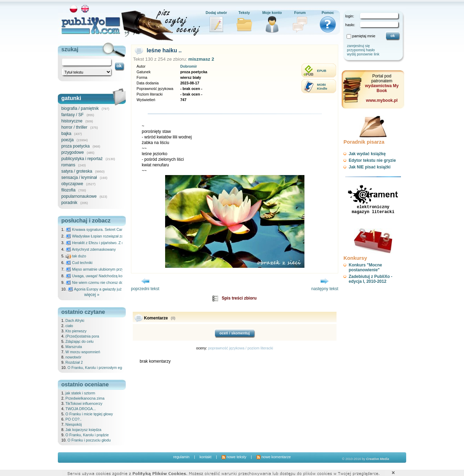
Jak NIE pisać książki (370, 167)
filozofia (68, 190)
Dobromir (188, 66)
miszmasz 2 (201, 59)
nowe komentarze (274, 457)
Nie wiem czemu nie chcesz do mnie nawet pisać (109, 282)
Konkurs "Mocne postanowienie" (365, 267)
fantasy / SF (72, 115)
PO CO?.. (74, 419)
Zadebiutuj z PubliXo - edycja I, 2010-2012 (370, 279)
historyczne (72, 121)
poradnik (69, 203)
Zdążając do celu (80, 341)
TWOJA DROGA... (81, 409)
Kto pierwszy (76, 331)
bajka (66, 134)
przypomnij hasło (361, 50)
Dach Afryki (75, 320)
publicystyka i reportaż (82, 159)
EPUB (322, 71)
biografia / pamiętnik (80, 108)
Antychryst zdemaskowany (91, 249)
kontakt (206, 457)
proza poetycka (75, 146)
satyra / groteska (77, 171)
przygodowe (73, 152)
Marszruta (74, 347)
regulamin (181, 457)
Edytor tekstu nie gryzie (372, 160)
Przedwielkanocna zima (85, 398)
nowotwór (74, 357)
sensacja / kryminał (79, 177)
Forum (300, 13)
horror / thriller (74, 127)
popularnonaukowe (79, 196)
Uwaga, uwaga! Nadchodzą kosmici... (100, 276)
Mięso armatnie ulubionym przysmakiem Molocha (109, 269)
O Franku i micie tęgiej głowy (89, 414)
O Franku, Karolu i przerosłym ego (96, 368)
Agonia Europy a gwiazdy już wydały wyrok (106, 289)
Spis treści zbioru (239, 298)
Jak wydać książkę (367, 154)
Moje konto (272, 13)
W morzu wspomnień (83, 352)
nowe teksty (234, 457)
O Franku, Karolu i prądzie (87, 435)
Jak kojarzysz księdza (83, 430)
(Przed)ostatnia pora (82, 336)
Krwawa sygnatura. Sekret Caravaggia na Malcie (109, 229)
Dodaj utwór (216, 13)
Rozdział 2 (74, 362)
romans (68, 165)
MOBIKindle (322, 86)
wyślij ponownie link (363, 54)
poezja (67, 140)
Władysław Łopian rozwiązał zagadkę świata (105, 236)
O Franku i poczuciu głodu (89, 440)
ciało (69, 326)
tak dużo (76, 256)
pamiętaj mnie (364, 36)
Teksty (244, 13)
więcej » (92, 295)
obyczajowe (72, 184)
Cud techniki (79, 263)
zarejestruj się (358, 46)
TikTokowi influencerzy (84, 403)
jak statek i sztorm (80, 393)
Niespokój (74, 424)
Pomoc (328, 13)
